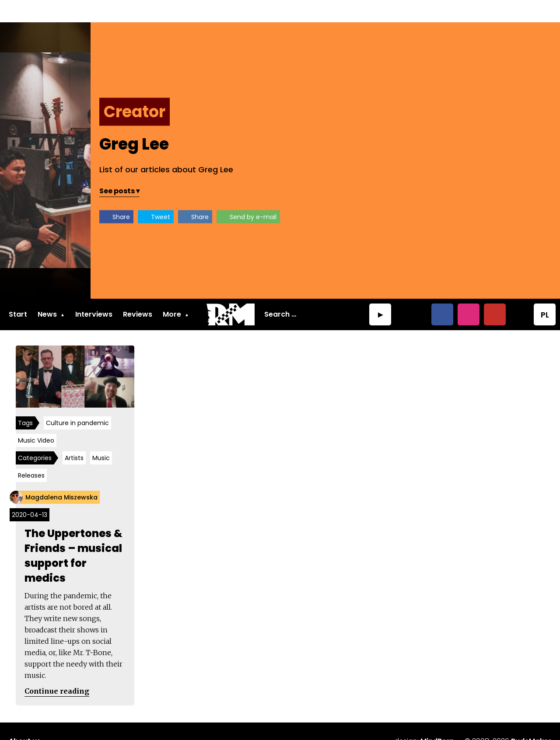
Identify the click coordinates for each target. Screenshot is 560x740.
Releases (33, 455)
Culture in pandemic (79, 402)
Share (339, 195)
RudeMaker (531, 721)
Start (18, 292)
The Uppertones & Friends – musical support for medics (75, 535)
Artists (76, 437)
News (47, 292)
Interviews (94, 292)
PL (545, 292)
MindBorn (437, 721)
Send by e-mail (471, 195)
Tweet (378, 195)
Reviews (138, 292)
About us (25, 721)
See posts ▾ (337, 169)
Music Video (38, 420)
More (172, 292)
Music (103, 437)
